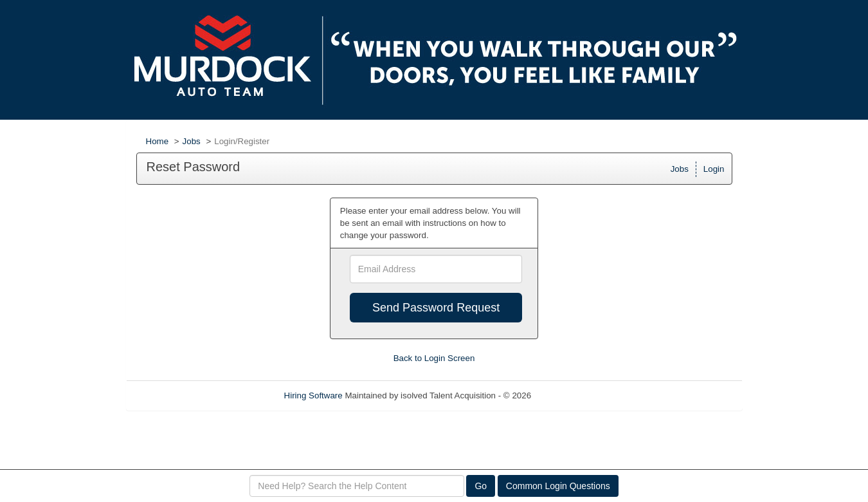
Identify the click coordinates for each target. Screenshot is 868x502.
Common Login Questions (558, 486)
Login (714, 169)
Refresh (569, 395)
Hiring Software (313, 395)
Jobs (192, 141)
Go (481, 486)
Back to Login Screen (434, 358)
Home (158, 141)
